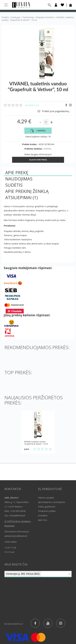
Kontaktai (43, 515)
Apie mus (43, 520)
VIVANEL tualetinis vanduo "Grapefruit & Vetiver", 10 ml (36, 443)
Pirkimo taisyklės (46, 498)
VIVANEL (47, 149)
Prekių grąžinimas (47, 507)
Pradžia (5, 17)
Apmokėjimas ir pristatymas (52, 502)
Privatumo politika (47, 511)
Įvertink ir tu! (32, 105)
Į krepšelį (38, 131)
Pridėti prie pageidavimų (53, 111)
